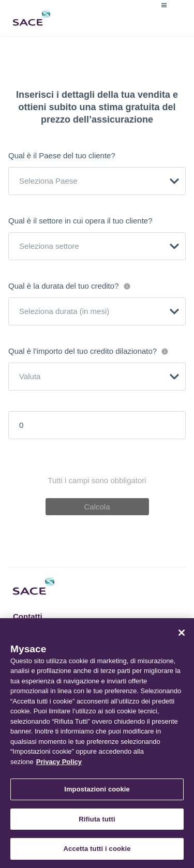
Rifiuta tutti (97, 819)
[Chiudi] (182, 633)
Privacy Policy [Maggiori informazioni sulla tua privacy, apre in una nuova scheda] (59, 762)
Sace (32, 18)
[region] (97, 743)
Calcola (97, 507)
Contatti (28, 616)
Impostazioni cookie (97, 789)
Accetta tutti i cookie (97, 849)
